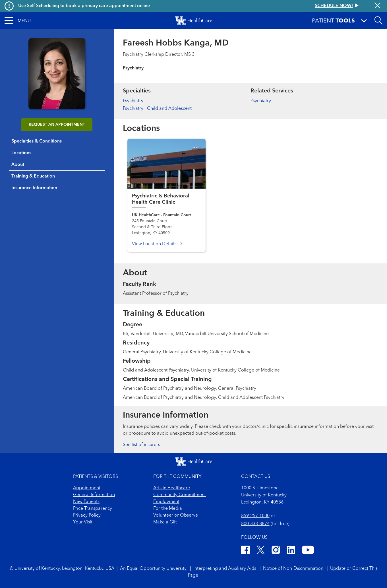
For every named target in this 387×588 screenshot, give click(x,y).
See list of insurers (141, 445)
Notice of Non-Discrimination (294, 569)
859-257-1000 (255, 516)
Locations (21, 153)
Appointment (87, 488)
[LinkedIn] (291, 551)
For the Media (168, 509)
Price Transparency (93, 509)
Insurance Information (34, 188)
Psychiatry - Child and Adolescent (157, 109)
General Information (94, 495)
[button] (18, 20)
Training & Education (33, 176)
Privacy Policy (87, 515)
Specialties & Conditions (37, 141)
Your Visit (83, 522)
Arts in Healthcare (172, 488)
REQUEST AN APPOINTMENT (57, 125)
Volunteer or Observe (176, 515)
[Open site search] (378, 20)
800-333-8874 (255, 524)
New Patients (86, 502)
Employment (166, 502)
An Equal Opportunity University (154, 569)
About (18, 165)
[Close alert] (377, 6)
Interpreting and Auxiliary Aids (225, 569)
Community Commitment (180, 495)
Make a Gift (165, 522)
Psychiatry (133, 101)
